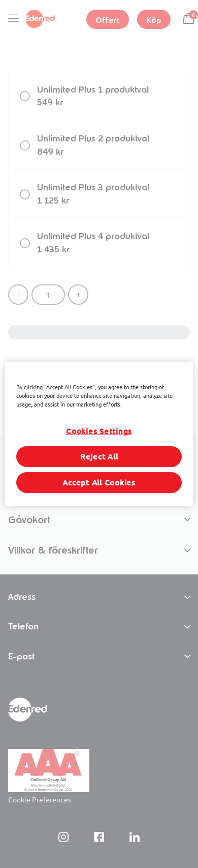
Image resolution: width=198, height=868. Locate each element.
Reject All (99, 456)
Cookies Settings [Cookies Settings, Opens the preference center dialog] (99, 431)
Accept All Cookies (99, 482)
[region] (99, 434)
